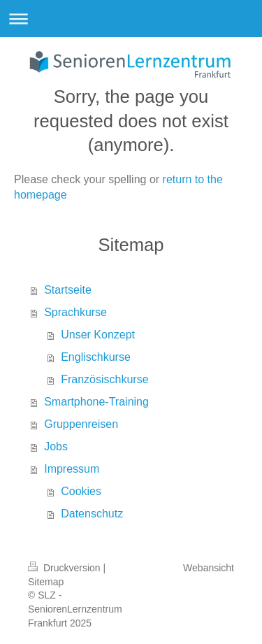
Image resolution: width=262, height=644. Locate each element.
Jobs (56, 446)
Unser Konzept (98, 335)
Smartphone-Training (96, 402)
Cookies (81, 491)
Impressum (72, 469)
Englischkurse (96, 357)
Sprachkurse (75, 312)
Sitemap (46, 582)
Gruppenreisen (81, 424)
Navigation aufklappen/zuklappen (131, 19)
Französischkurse (104, 379)
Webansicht (209, 568)
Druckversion (65, 568)
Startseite (68, 290)
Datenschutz (92, 514)
